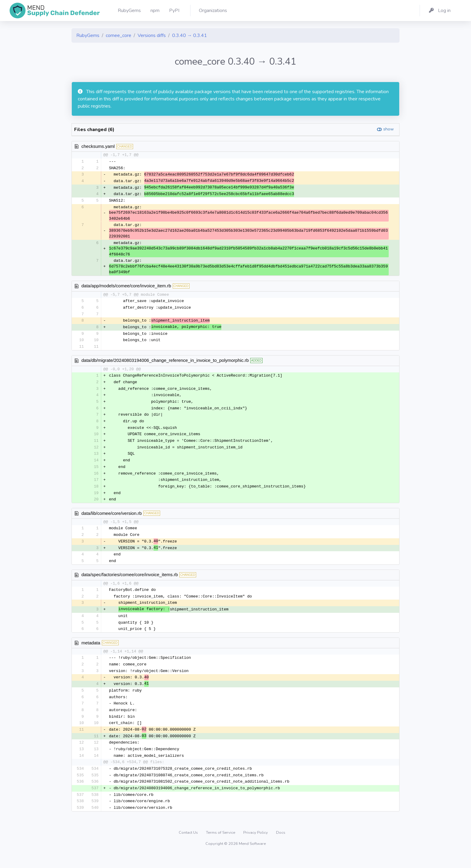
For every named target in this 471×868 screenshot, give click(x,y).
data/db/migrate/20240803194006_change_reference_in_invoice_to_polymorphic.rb (165, 363)
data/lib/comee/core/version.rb (112, 520)
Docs (281, 845)
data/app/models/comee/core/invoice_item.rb (126, 287)
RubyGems (88, 35)
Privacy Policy (256, 845)
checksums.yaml (98, 146)
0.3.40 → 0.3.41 (190, 35)
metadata (91, 651)
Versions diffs (152, 35)
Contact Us (189, 845)
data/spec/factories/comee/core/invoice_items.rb (130, 582)
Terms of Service (221, 845)
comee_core (119, 35)
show (389, 129)
